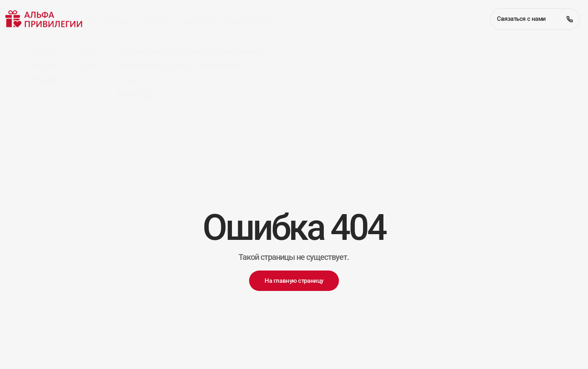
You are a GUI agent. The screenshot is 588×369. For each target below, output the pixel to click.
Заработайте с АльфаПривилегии (229, 50)
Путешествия (157, 50)
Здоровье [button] (117, 50)
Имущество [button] (80, 50)
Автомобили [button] (38, 50)
